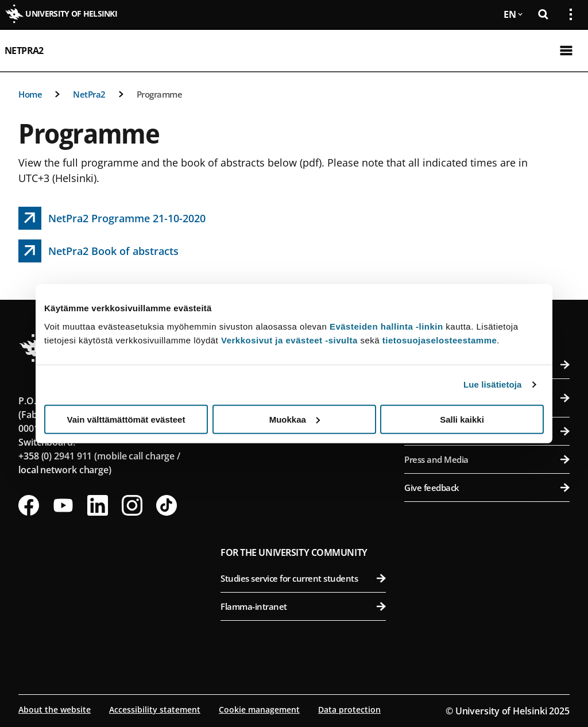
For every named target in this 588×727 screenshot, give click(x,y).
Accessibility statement (155, 709)
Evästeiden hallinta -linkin (386, 326)
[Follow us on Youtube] (63, 505)
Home (30, 94)
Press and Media (487, 459)
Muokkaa (295, 419)
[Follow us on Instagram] (132, 505)
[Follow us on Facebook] (29, 505)
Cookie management (259, 709)
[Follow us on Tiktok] (167, 505)
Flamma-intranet (303, 606)
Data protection (349, 709)
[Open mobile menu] (566, 51)
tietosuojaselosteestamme (440, 340)
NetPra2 (24, 51)
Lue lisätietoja (493, 384)
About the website (55, 709)
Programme (160, 94)
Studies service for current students (303, 578)
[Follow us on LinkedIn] (98, 505)
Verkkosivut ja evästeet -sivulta (289, 340)
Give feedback (487, 488)
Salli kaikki (462, 419)
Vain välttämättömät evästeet (126, 419)
